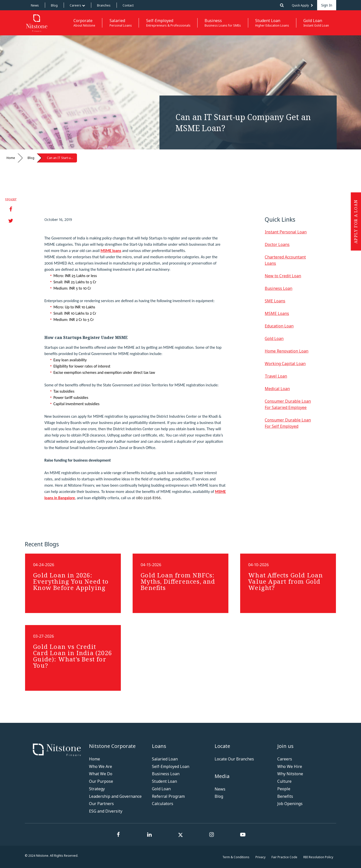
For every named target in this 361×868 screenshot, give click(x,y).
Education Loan (279, 326)
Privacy (260, 857)
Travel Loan (276, 376)
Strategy (97, 789)
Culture (284, 781)
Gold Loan (274, 338)
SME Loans (275, 301)
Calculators (163, 804)
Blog (54, 5)
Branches (104, 5)
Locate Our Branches (234, 759)
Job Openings (290, 804)
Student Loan (164, 781)
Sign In (327, 5)
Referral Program (168, 796)
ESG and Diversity (106, 811)
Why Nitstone (290, 774)
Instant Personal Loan (286, 232)
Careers (77, 5)
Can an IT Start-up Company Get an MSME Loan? (62, 158)
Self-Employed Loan (171, 766)
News (35, 5)
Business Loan (279, 288)
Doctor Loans (277, 244)
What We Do (101, 774)
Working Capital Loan (285, 364)
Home (11, 158)
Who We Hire (290, 766)
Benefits (285, 796)
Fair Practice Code (284, 857)
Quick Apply (302, 5)
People (284, 789)
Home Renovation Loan (287, 351)
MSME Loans (277, 313)
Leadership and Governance (115, 796)
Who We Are (101, 766)
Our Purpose (101, 781)
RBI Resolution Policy (318, 857)
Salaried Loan (165, 759)
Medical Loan (277, 389)
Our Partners (101, 804)
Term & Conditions (236, 857)
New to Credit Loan (283, 276)
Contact (128, 5)
